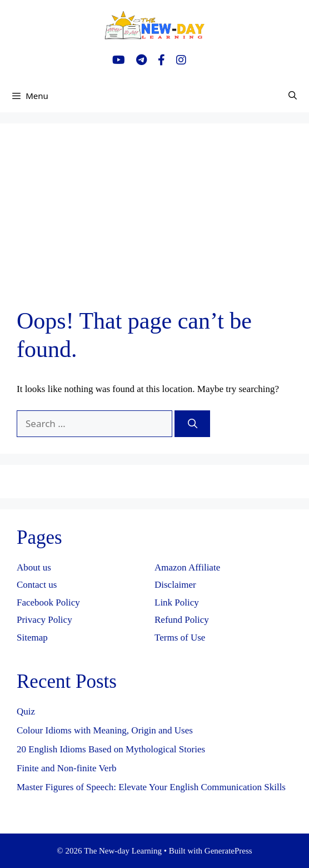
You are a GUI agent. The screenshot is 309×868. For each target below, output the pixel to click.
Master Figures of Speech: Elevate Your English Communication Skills (151, 787)
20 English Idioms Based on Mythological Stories (111, 749)
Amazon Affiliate (187, 567)
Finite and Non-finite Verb (67, 768)
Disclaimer (175, 585)
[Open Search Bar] (293, 96)
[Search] (192, 424)
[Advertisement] (154, 224)
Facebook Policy (48, 602)
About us (34, 567)
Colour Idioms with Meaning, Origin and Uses (105, 730)
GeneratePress (228, 851)
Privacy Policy (44, 620)
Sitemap (32, 638)
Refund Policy (182, 620)
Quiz (26, 711)
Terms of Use (180, 638)
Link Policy (177, 602)
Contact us (37, 585)
